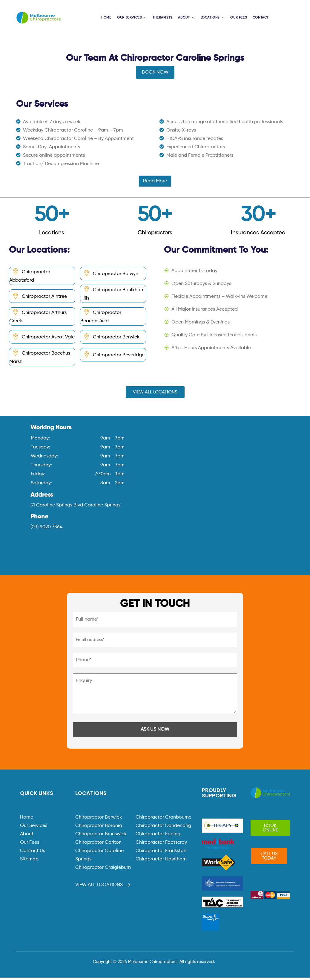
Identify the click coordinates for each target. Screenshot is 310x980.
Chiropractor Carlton (98, 845)
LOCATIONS (209, 19)
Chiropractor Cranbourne (164, 820)
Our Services (34, 828)
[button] (155, 394)
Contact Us (33, 853)
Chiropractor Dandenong (163, 828)
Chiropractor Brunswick (101, 836)
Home (27, 820)
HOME (110, 19)
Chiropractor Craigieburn (103, 870)
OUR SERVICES (132, 19)
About (27, 836)
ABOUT (184, 19)
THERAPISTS (164, 19)
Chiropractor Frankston (161, 853)
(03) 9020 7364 (46, 529)
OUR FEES (237, 19)
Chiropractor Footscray (161, 845)
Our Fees (30, 845)
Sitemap (29, 862)
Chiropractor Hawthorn (161, 862)
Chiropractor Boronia (99, 828)
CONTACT (257, 19)
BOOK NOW (155, 74)
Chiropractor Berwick (99, 820)
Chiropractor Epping (158, 836)
